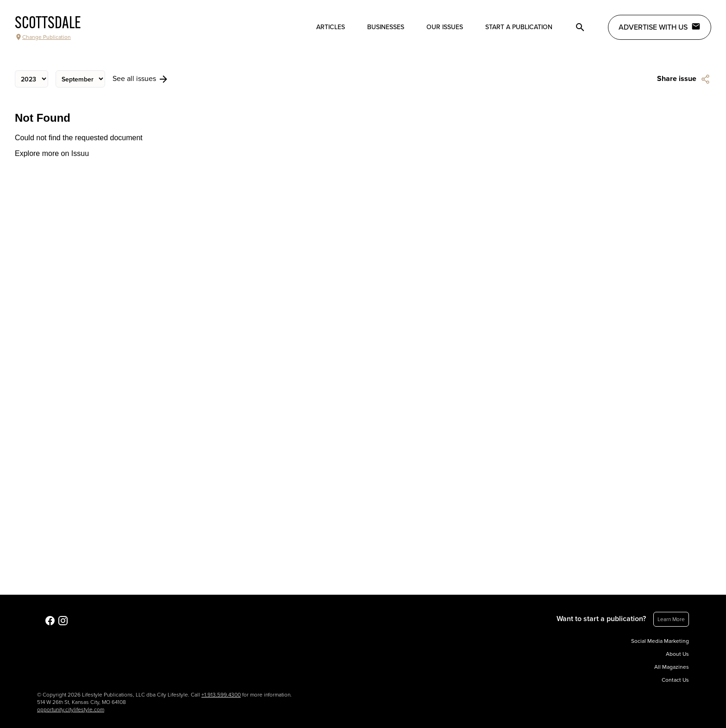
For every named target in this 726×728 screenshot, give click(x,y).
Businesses (386, 27)
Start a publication (519, 27)
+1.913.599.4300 (221, 695)
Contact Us (675, 680)
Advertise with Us (660, 27)
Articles (331, 27)
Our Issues (445, 27)
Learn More (671, 619)
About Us (677, 654)
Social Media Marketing (660, 641)
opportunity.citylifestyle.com (71, 709)
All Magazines (672, 667)
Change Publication (43, 37)
